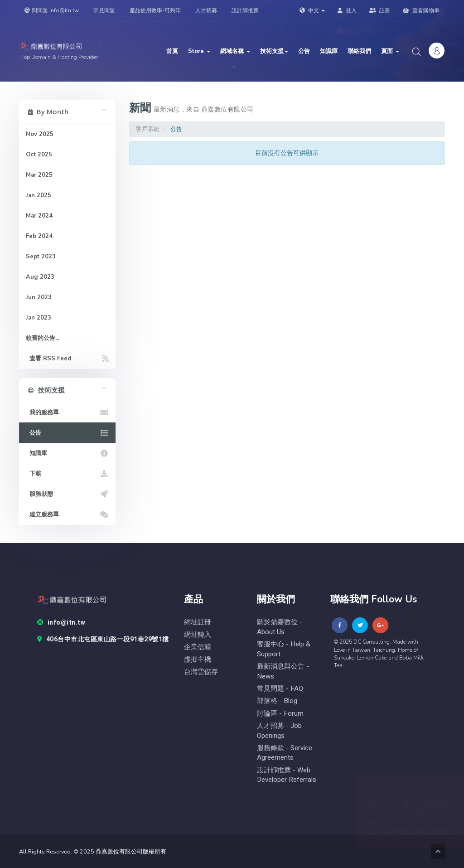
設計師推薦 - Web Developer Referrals (287, 775)
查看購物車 (421, 10)
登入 (347, 10)
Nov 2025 (40, 134)
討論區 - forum (280, 714)
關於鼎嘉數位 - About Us (280, 627)
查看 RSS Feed (67, 359)
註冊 (380, 10)
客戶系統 (148, 129)
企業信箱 (198, 647)
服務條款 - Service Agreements (285, 753)
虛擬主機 (198, 660)
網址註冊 (198, 622)
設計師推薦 (245, 10)
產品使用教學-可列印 (155, 10)
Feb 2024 (39, 236)
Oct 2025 (39, 155)
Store (199, 51)
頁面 (390, 51)
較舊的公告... (43, 338)
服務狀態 (67, 494)
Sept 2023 (41, 257)
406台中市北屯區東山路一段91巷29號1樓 (103, 640)
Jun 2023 (39, 297)
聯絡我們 (359, 51)
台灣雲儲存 (201, 672)
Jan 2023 (39, 318)
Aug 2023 (40, 277)
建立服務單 (67, 514)
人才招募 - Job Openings (279, 731)
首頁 (172, 51)
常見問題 (104, 10)
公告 (304, 51)
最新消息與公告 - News (283, 671)
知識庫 (329, 51)
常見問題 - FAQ (280, 689)
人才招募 (206, 10)
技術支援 (274, 51)
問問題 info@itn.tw (52, 10)
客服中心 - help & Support (284, 649)
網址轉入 (198, 635)
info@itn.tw (61, 623)
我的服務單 (67, 412)
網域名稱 (235, 51)
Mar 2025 (39, 175)
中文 (312, 10)
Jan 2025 (39, 195)
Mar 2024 (39, 216)
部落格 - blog (277, 701)
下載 (67, 474)
